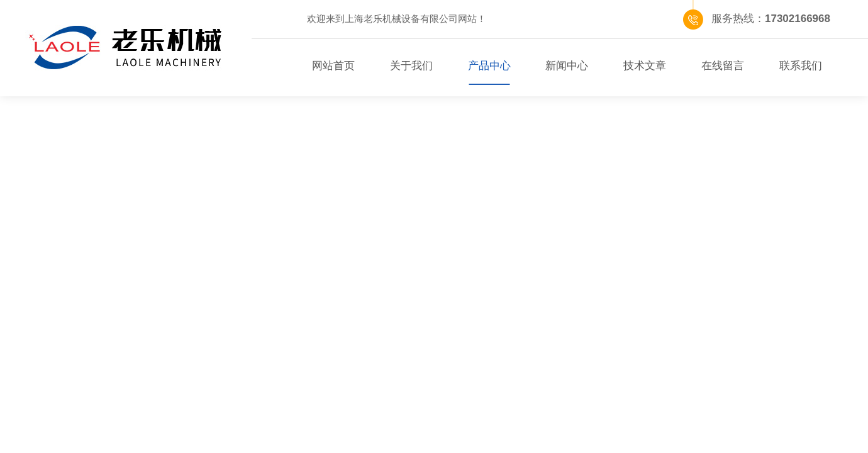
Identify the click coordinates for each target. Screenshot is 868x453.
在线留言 (723, 66)
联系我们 (801, 66)
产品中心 (489, 66)
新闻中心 (567, 66)
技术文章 (645, 66)
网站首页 (333, 66)
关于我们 (411, 66)
